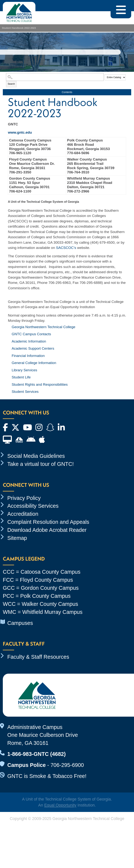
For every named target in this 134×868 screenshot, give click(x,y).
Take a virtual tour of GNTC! (40, 464)
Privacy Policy (24, 498)
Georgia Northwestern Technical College (43, 327)
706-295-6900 (67, 765)
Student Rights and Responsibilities (40, 384)
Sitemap (17, 538)
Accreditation (23, 514)
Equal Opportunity (60, 805)
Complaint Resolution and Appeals (48, 522)
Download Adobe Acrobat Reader (47, 530)
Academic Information (29, 341)
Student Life (21, 377)
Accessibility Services (33, 506)
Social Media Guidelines (36, 456)
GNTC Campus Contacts (31, 334)
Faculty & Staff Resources (38, 657)
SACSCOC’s (66, 248)
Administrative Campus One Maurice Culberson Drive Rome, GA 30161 (43, 735)
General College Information (34, 363)
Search (11, 84)
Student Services (25, 392)
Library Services (24, 370)
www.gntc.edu (20, 132)
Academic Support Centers (33, 348)
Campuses (20, 623)
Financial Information (28, 356)
